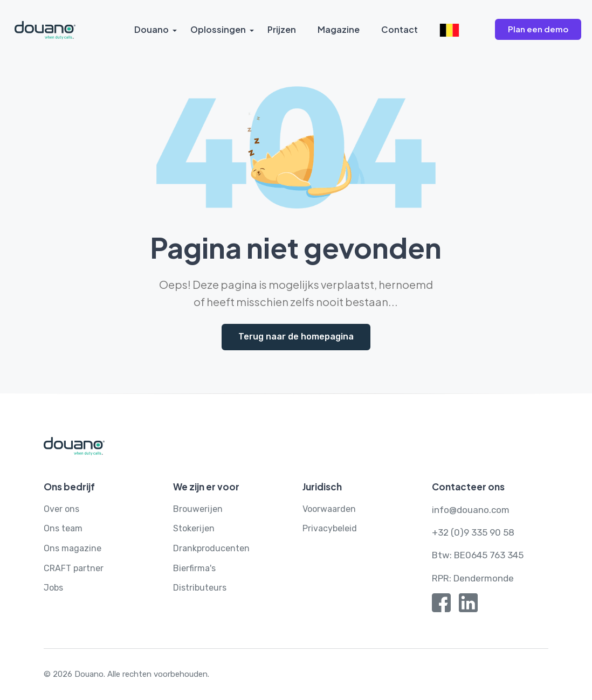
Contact (400, 29)
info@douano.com (471, 510)
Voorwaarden (329, 509)
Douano (152, 29)
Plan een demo (538, 29)
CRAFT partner (74, 568)
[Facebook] (441, 605)
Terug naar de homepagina (296, 337)
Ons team (63, 528)
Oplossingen (218, 29)
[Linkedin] (468, 605)
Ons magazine (73, 548)
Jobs (53, 588)
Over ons (61, 509)
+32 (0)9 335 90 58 (473, 532)
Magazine (339, 29)
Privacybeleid (330, 528)
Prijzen (282, 29)
